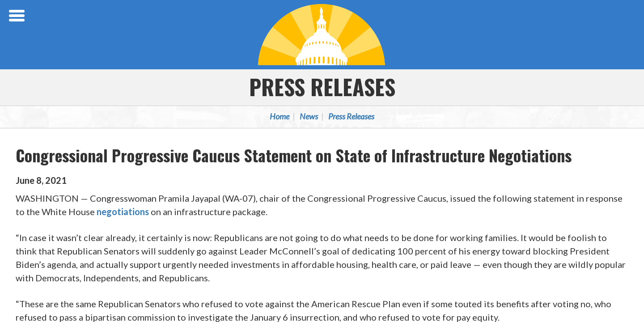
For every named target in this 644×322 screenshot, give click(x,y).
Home (280, 116)
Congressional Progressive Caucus (322, 34)
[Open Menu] (18, 16)
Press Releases (322, 87)
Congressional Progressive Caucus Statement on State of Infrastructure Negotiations (294, 155)
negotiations (123, 212)
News (309, 116)
